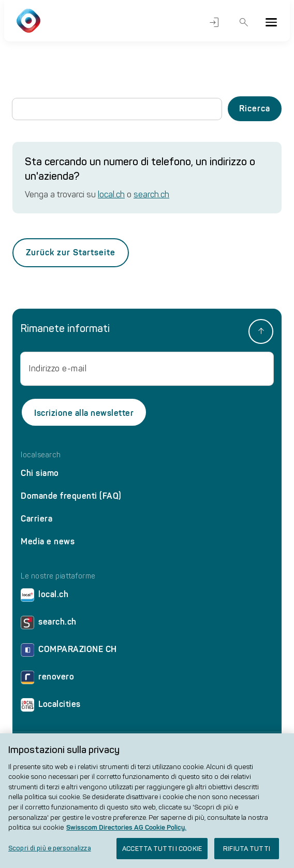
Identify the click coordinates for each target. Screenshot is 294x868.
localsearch (41, 455)
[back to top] (261, 331)
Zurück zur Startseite (71, 252)
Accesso (214, 22)
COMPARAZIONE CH (69, 652)
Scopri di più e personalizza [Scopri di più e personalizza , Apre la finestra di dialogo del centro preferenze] (50, 852)
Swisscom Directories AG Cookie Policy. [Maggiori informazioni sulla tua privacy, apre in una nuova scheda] (126, 831)
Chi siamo (40, 473)
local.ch (111, 194)
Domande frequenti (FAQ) (71, 496)
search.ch (151, 194)
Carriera (36, 519)
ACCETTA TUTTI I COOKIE (162, 853)
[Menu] (271, 22)
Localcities (51, 707)
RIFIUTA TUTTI (247, 853)
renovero (47, 679)
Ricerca (244, 22)
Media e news (48, 541)
